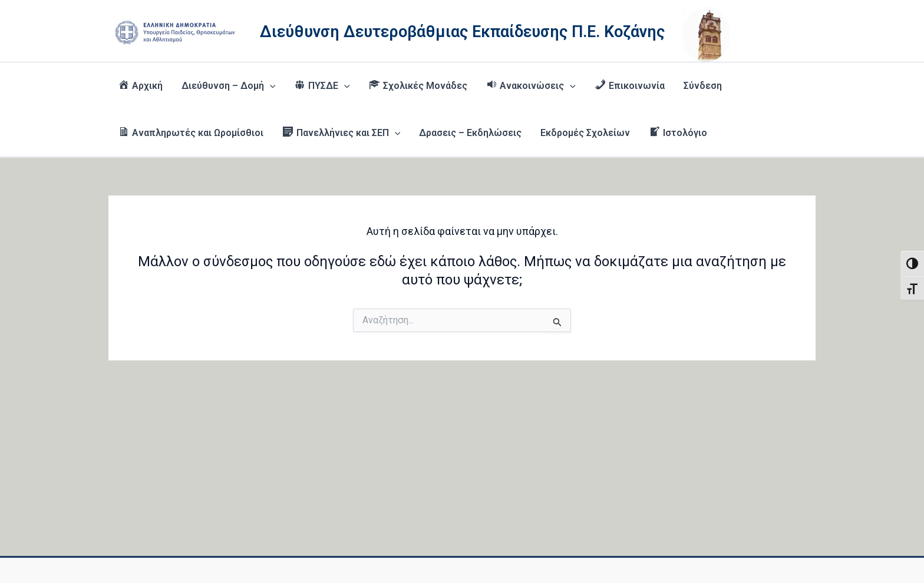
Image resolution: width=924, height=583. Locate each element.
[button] (270, 86)
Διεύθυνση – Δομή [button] (229, 86)
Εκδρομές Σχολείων (585, 133)
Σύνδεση (703, 86)
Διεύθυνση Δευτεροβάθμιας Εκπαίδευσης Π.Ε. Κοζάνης (462, 32)
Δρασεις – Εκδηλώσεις (470, 133)
